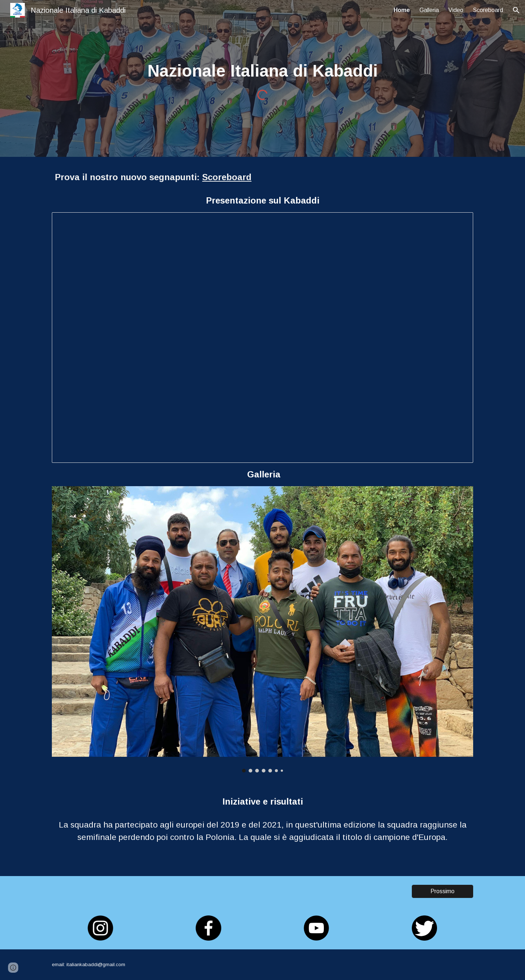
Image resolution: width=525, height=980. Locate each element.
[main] (262, 71)
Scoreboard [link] (488, 10)
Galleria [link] (429, 10)
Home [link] (402, 10)
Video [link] (456, 10)
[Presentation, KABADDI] (262, 338)
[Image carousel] (262, 629)
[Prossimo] (442, 891)
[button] (516, 10)
